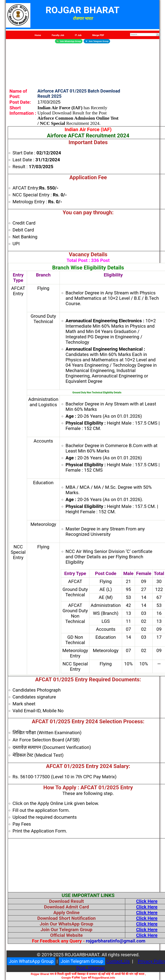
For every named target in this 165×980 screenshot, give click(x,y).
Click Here (147, 901)
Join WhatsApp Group (69, 41)
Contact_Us (118, 961)
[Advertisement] (83, 65)
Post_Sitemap (90, 968)
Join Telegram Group (97, 41)
